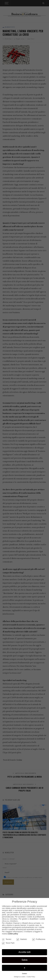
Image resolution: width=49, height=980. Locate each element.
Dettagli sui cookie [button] (20, 977)
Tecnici (7, 939)
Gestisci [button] (24, 974)
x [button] (24, 968)
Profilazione (39, 939)
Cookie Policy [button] (31, 977)
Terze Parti (8, 943)
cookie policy (13, 934)
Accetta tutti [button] (24, 952)
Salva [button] (25, 960)
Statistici (22, 939)
